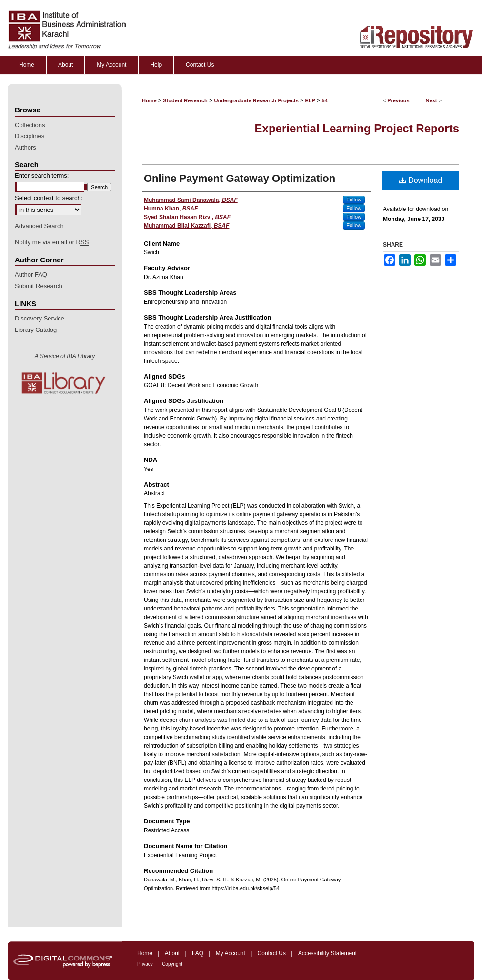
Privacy (145, 964)
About (172, 953)
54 (325, 100)
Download (421, 180)
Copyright (172, 964)
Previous (398, 100)
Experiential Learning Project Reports (357, 128)
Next (432, 100)
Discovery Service (40, 318)
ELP (310, 100)
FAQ (198, 953)
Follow (354, 200)
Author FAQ (31, 275)
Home (149, 100)
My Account (231, 953)
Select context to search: (49, 198)
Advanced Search (39, 226)
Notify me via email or (52, 242)
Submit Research (39, 286)
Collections (30, 125)
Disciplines (30, 136)
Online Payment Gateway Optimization (240, 178)
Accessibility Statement (327, 953)
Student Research (185, 100)
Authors (25, 147)
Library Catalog (36, 330)
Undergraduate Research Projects (256, 100)
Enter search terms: (42, 175)
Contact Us (272, 953)
